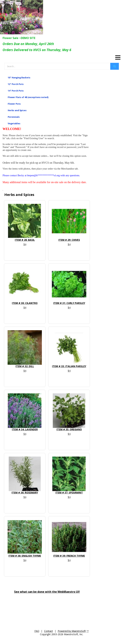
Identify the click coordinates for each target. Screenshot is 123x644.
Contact (48, 631)
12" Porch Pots (16, 84)
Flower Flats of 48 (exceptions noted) (28, 97)
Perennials (14, 117)
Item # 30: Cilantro (25, 303)
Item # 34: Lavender (25, 429)
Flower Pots (14, 104)
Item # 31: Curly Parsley (69, 303)
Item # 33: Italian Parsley (69, 366)
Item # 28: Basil (25, 240)
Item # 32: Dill (25, 366)
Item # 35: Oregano (69, 429)
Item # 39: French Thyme (69, 556)
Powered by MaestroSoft (72, 631)
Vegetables (14, 124)
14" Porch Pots (16, 91)
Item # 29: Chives (69, 240)
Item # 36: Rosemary (25, 493)
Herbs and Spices (17, 110)
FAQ (37, 631)
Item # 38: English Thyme (25, 556)
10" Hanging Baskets (19, 78)
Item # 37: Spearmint (69, 493)
